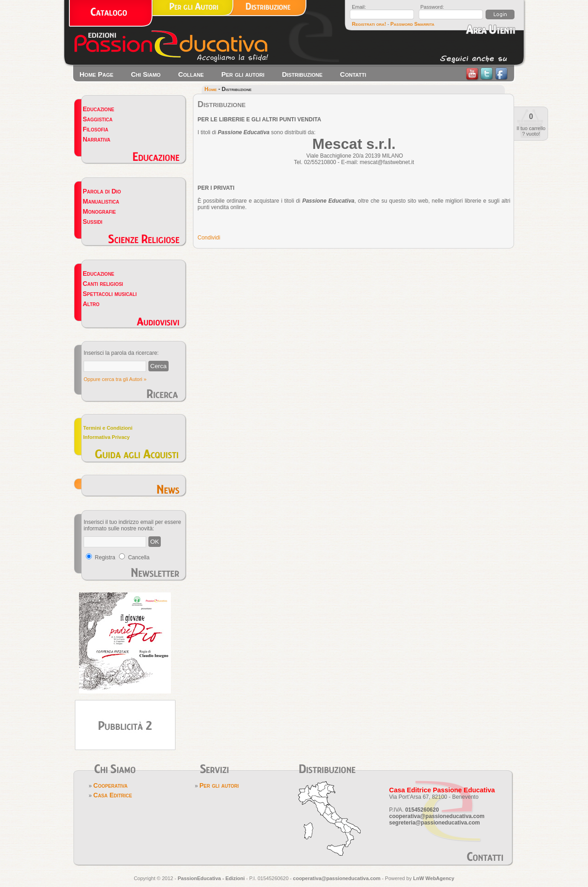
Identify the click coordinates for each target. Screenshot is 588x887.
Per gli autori (243, 74)
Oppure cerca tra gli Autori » (115, 379)
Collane (191, 74)
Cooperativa (110, 785)
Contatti (353, 74)
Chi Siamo (146, 74)
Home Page (96, 74)
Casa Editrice (113, 795)
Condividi (209, 238)
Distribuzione (302, 74)
